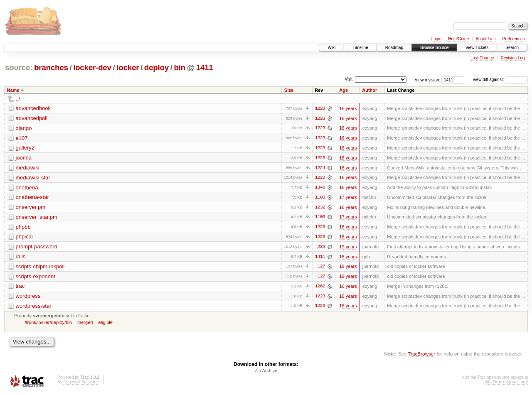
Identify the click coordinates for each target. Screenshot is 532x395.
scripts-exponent (36, 278)
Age (344, 90)
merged (85, 324)
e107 (22, 138)
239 (321, 248)
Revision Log (513, 58)
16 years (348, 108)
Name (13, 90)
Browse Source (434, 48)
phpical (24, 238)
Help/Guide (458, 39)
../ (18, 99)
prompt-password (37, 248)
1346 (320, 188)
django (24, 128)
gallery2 (25, 148)
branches (51, 67)
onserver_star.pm (37, 218)
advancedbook (33, 108)
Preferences (514, 39)
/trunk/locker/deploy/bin (48, 324)
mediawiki (28, 168)
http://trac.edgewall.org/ (506, 384)
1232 (320, 208)
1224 (320, 168)
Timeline (360, 48)
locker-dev (92, 67)
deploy (156, 67)
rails (21, 258)
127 (321, 268)
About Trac (485, 39)
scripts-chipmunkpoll (40, 268)
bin (179, 67)
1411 (205, 67)
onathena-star (32, 198)
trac (20, 288)
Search (512, 48)
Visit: (349, 79)
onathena (27, 188)
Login (436, 39)
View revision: (428, 80)
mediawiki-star (33, 178)
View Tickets (477, 48)
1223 (320, 108)
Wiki (331, 48)
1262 (320, 288)
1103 (320, 198)
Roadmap (394, 48)
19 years (348, 248)
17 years (348, 198)
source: (19, 67)
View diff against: (500, 80)
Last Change (482, 58)
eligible (106, 324)
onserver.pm (31, 208)
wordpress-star (34, 308)
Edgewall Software (80, 384)
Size (289, 90)
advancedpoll (32, 118)
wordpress (28, 298)
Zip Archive (266, 373)
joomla (24, 158)
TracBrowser (421, 356)
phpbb (23, 228)
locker (128, 67)
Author (369, 90)
